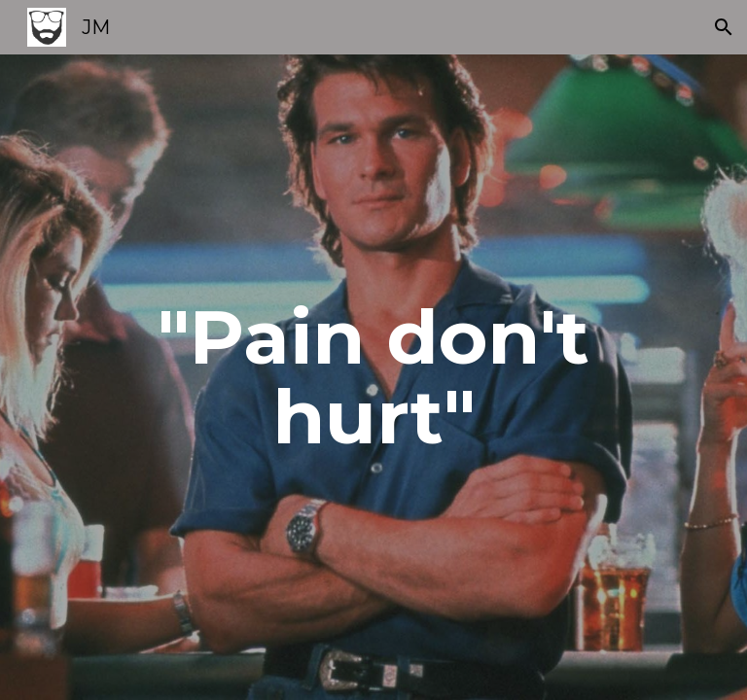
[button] (724, 27)
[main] (373, 377)
